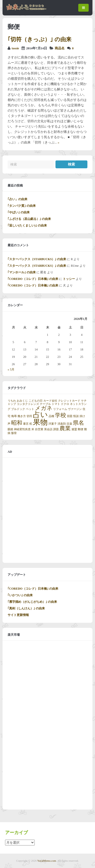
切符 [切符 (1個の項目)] (29, 416)
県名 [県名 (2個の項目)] (79, 423)
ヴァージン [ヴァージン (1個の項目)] (75, 409)
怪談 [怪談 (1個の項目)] (76, 416)
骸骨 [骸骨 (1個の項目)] (14, 433)
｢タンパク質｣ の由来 (22, 206)
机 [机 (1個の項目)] (31, 424)
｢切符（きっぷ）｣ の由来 (40, 39)
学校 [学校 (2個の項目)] (61, 415)
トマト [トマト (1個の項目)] (56, 404)
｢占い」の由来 (17, 199)
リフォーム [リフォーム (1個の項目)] (60, 409)
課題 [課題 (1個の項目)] (56, 429)
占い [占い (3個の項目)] (40, 415)
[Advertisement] (48, 510)
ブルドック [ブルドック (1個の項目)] (18, 409)
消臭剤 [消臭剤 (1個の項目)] (62, 424)
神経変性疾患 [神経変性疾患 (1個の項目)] (22, 429)
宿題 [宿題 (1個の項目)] (70, 416)
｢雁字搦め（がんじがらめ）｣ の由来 (32, 602)
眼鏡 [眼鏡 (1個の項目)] (10, 429)
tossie (15, 48)
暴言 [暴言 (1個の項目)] (26, 424)
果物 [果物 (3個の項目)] (40, 422)
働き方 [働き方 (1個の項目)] (22, 416)
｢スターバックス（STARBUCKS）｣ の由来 (37, 259)
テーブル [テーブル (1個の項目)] (45, 404)
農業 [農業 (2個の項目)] (65, 428)
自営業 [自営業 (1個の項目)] (39, 429)
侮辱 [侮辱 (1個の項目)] (14, 416)
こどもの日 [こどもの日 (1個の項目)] (36, 401)
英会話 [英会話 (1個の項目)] (48, 429)
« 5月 (11, 369)
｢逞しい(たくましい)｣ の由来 (27, 225)
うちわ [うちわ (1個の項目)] (12, 401)
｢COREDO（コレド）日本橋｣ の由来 (33, 279)
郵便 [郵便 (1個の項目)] (81, 429)
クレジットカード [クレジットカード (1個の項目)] (69, 401)
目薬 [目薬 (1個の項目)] (69, 424)
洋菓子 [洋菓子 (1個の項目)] (53, 424)
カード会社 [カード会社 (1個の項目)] (50, 401)
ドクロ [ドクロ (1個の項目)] (65, 404)
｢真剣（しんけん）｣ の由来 (26, 608)
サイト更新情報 (18, 615)
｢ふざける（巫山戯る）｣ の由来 (29, 219)
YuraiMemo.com (47, 861)
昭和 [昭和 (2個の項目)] (17, 423)
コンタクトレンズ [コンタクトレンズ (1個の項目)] (28, 404)
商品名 (60, 48)
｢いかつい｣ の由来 (20, 595)
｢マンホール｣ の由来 (22, 272)
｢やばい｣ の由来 (19, 212)
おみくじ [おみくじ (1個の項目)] (22, 401)
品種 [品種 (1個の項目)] (51, 416)
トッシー (69, 279)
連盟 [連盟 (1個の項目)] (74, 429)
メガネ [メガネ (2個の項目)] (44, 408)
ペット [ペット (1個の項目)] (30, 409)
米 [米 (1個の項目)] (33, 429)
